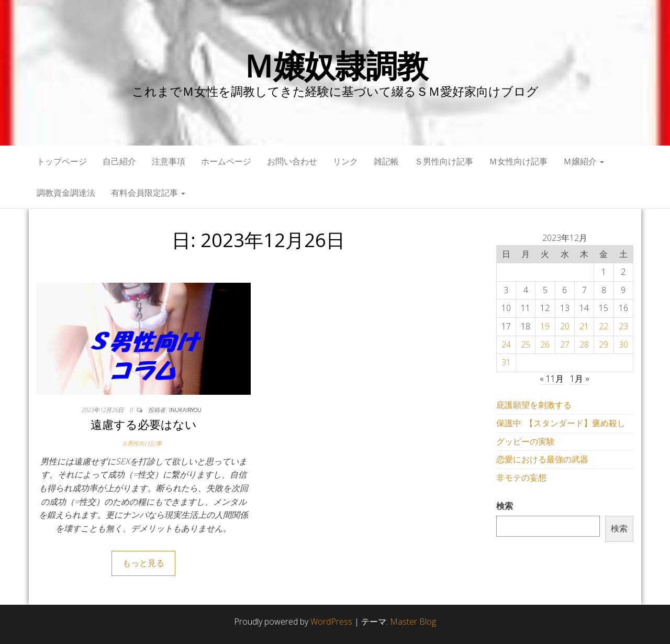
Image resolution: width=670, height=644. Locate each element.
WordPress (331, 621)
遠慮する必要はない (144, 424)
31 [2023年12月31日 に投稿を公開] (506, 362)
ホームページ (226, 161)
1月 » (580, 379)
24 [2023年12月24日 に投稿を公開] (506, 345)
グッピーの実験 (526, 441)
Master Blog (413, 621)
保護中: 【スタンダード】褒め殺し (561, 423)
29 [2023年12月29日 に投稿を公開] (604, 345)
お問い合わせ (292, 161)
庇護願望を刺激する (534, 405)
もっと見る (143, 563)
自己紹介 (119, 161)
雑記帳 (386, 161)
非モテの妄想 (521, 478)
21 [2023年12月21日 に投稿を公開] (584, 326)
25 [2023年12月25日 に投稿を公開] (526, 345)
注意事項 (169, 161)
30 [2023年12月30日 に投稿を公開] (623, 345)
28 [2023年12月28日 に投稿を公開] (584, 345)
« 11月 (552, 379)
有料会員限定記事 (148, 193)
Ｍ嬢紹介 (584, 161)
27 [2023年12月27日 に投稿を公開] (565, 345)
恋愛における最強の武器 (542, 459)
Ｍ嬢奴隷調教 (335, 65)
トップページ (62, 161)
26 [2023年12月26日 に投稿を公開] (545, 345)
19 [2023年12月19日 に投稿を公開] (545, 326)
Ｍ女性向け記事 (518, 161)
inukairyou (185, 410)
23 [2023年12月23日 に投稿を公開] (623, 326)
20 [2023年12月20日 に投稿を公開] (565, 326)
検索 (505, 506)
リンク (345, 161)
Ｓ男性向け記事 (444, 161)
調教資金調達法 (66, 193)
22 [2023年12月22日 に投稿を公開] (604, 326)
